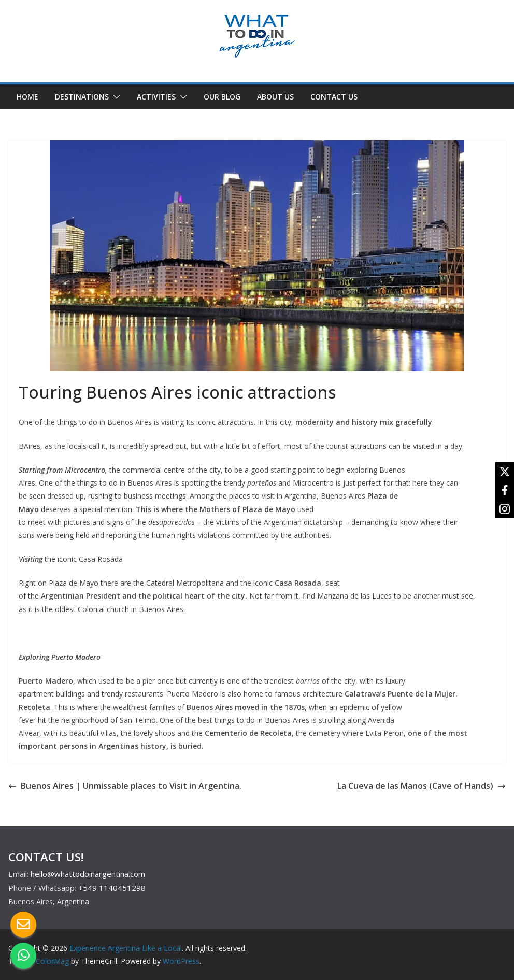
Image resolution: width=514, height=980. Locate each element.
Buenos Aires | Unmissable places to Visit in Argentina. (126, 786)
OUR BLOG (222, 97)
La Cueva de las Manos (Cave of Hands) (422, 786)
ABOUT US (275, 97)
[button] (115, 97)
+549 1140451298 (112, 888)
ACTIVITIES (156, 97)
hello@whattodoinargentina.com (88, 874)
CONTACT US (334, 97)
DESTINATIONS (82, 97)
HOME (27, 97)
